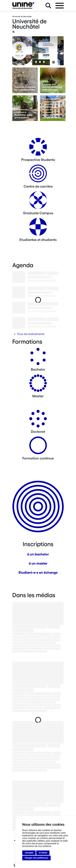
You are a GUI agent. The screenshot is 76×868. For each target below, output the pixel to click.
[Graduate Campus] (38, 201)
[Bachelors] (38, 358)
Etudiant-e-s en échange (38, 572)
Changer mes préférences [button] (36, 858)
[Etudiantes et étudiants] (38, 228)
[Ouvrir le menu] (60, 6)
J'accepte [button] (29, 853)
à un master (38, 563)
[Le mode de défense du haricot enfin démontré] (53, 80)
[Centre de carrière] (38, 175)
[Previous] (20, 53)
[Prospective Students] (38, 148)
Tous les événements (31, 334)
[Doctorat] (38, 420)
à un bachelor (38, 554)
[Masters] (38, 384)
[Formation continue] (38, 446)
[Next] (56, 53)
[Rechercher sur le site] (48, 6)
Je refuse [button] (43, 853)
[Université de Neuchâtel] (23, 6)
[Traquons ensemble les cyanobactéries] (25, 80)
